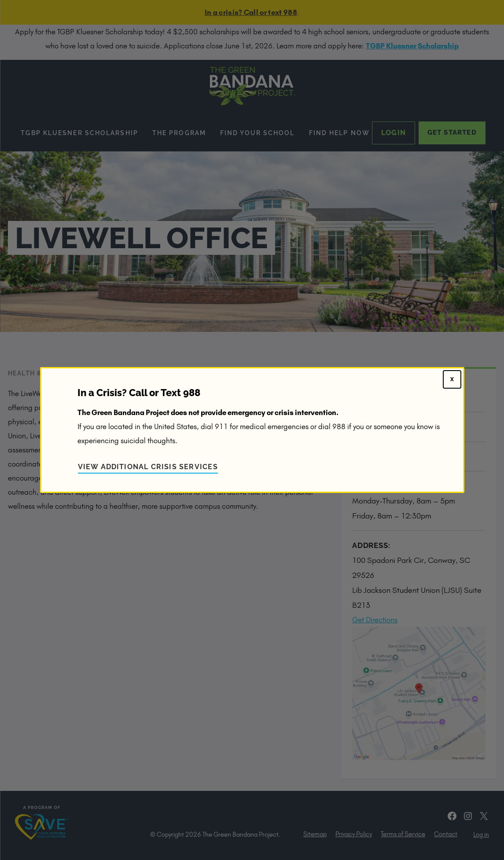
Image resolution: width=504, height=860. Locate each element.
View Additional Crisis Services (148, 467)
